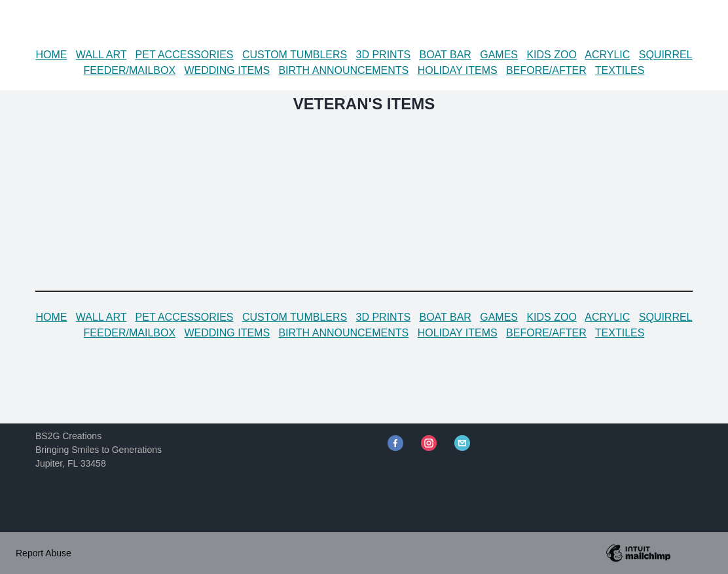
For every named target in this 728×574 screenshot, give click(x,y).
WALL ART (101, 55)
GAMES (499, 55)
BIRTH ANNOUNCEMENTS (343, 70)
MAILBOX (152, 70)
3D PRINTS (384, 55)
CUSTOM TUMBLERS (295, 55)
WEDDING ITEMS (227, 70)
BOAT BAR (445, 55)
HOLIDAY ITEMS (458, 70)
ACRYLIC (607, 55)
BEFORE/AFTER (546, 70)
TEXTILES (620, 70)
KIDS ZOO (551, 55)
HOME (51, 55)
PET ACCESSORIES (185, 55)
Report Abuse (44, 553)
